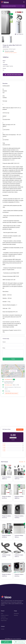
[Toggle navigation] (24, 2)
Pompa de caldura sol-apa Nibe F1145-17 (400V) (6, 497)
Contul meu (3, 617)
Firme (2, 614)
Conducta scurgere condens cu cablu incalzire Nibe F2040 (19, 555)
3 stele (4, 447)
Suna (7, 642)
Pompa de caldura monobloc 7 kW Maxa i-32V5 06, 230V (6, 574)
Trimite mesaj (7, 391)
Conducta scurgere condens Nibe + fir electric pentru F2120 (7, 555)
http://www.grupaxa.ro (9, 387)
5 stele (4, 444)
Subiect (4, 342)
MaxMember (16, 614)
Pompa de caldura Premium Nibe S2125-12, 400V (19, 516)
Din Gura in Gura (4, 619)
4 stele (4, 446)
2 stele (4, 449)
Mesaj (4, 348)
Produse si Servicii (5, 615)
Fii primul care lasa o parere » (11, 53)
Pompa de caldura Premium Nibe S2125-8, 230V (6, 516)
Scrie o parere (20, 430)
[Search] (11, 6)
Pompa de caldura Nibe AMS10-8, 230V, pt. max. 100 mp (19, 477)
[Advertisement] (13, 412)
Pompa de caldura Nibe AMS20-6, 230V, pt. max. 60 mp (6, 535)
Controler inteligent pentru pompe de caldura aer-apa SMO (19, 535)
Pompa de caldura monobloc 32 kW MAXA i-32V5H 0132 (19, 574)
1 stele (4, 451)
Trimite (13, 359)
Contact (3, 629)
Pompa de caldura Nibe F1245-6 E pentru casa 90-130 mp (6, 477)
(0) (23, 444)
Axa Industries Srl (9, 380)
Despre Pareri (4, 621)
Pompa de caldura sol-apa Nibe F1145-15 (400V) (19, 497)
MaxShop (16, 615)
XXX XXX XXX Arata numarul (13, 75)
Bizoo (9, 639)
